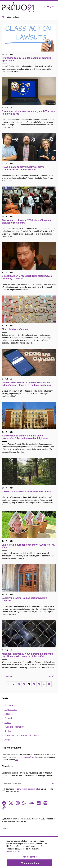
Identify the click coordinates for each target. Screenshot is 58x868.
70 (24, 684)
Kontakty (8, 731)
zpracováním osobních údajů (29, 789)
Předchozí (8, 676)
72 (34, 684)
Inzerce (8, 723)
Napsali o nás (11, 710)
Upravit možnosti (15, 854)
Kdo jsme (9, 705)
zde (17, 760)
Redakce (9, 714)
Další (53, 676)
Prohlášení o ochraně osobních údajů (22, 735)
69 (19, 684)
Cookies (5, 829)
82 (49, 684)
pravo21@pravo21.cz (26, 757)
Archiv (7, 740)
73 (39, 684)
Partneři (8, 718)
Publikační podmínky (14, 727)
